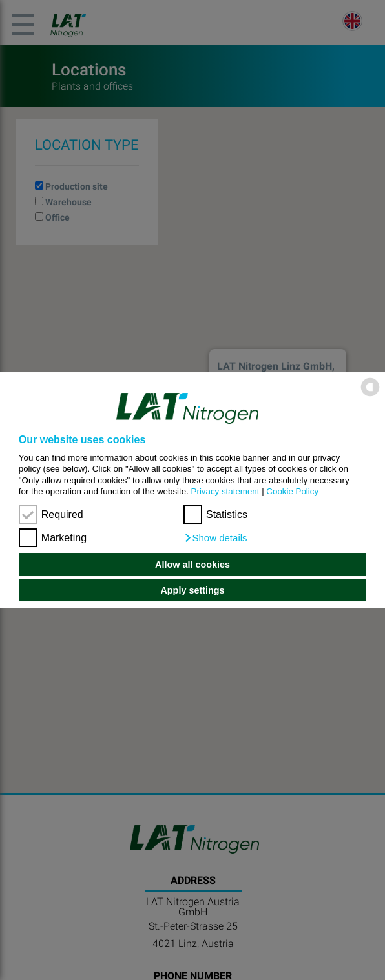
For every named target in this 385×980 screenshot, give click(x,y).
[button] (215, 538)
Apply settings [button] (192, 590)
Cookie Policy (292, 491)
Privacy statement (225, 491)
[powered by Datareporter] (370, 395)
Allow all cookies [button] (192, 565)
